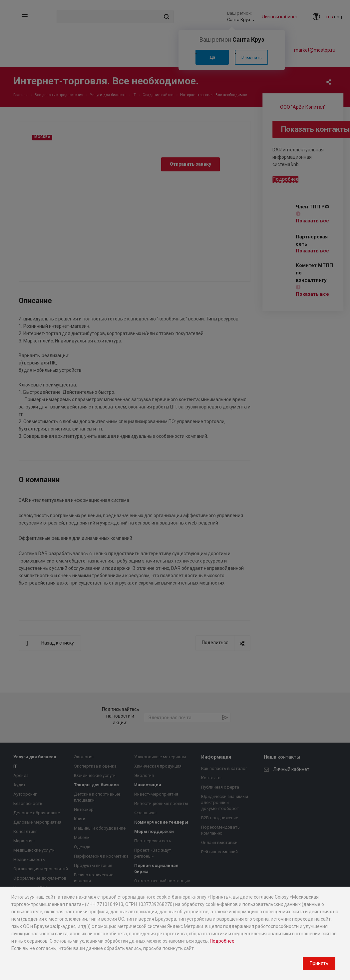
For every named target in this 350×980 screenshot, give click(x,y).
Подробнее (222, 941)
